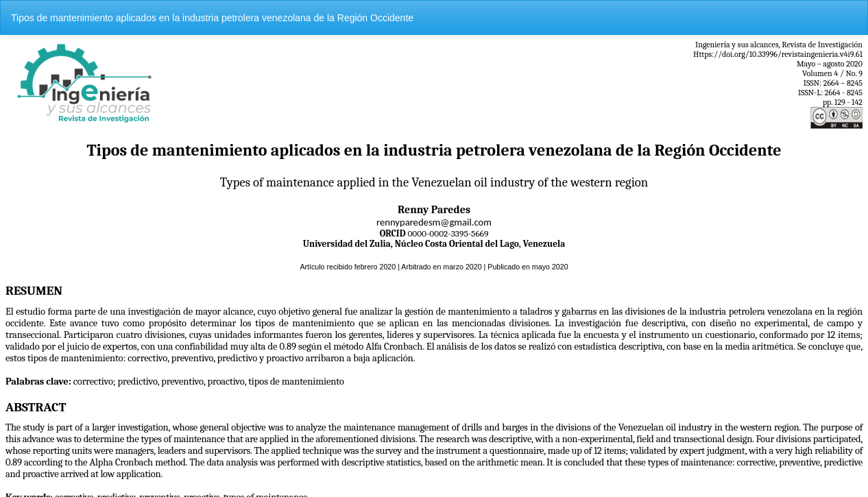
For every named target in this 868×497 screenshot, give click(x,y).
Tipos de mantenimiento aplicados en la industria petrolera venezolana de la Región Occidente (212, 18)
